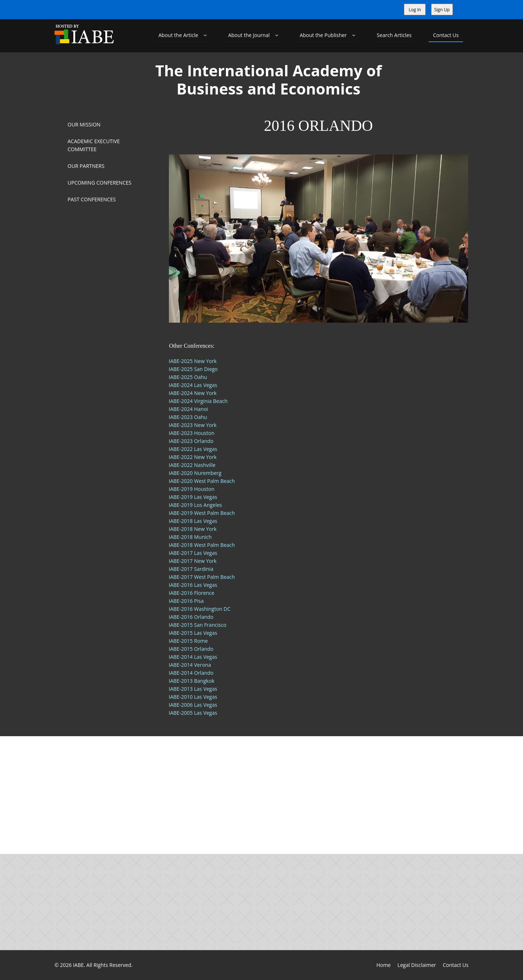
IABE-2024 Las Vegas (193, 385)
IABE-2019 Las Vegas (193, 497)
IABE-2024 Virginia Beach (198, 401)
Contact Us (446, 35)
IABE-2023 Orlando (191, 441)
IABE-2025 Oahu (188, 377)
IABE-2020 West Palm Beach (202, 481)
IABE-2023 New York (193, 425)
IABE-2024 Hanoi (188, 409)
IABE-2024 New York (193, 393)
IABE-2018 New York (193, 529)
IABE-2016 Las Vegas (193, 585)
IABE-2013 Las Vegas (193, 689)
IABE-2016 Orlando (191, 617)
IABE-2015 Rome (188, 641)
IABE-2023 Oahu (188, 417)
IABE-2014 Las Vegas (193, 657)
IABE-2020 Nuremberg (195, 473)
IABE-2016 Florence (192, 593)
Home (384, 965)
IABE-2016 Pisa (186, 601)
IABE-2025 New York (193, 361)
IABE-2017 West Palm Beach (202, 577)
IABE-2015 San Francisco (198, 625)
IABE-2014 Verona (190, 665)
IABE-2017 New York (193, 561)
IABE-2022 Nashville (192, 465)
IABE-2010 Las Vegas (193, 697)
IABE (78, 965)
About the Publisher (327, 35)
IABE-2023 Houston (192, 433)
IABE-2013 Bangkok (192, 681)
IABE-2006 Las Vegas (193, 705)
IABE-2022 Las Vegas (193, 449)
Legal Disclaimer (417, 965)
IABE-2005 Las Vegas (193, 713)
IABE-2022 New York (193, 457)
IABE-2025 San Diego (193, 369)
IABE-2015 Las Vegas (193, 633)
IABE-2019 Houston (192, 489)
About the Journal (253, 35)
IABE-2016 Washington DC (200, 609)
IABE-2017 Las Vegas (193, 553)
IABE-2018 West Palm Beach (202, 545)
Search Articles (394, 35)
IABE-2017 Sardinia (191, 569)
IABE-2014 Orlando (191, 673)
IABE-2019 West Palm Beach (202, 513)
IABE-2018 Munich (190, 537)
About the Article (183, 35)
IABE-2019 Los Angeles (196, 505)
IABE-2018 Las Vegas (193, 521)
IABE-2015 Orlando (191, 649)
